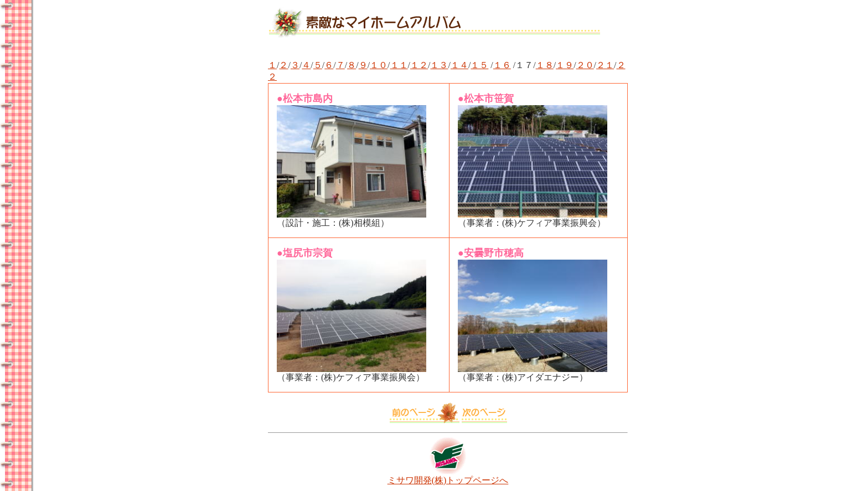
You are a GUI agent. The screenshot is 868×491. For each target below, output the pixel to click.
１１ (399, 65)
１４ (459, 65)
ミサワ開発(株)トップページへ (448, 476)
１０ (379, 65)
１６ (502, 65)
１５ (479, 65)
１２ (419, 65)
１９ (565, 65)
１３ (439, 65)
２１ (605, 65)
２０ (585, 65)
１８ (545, 65)
